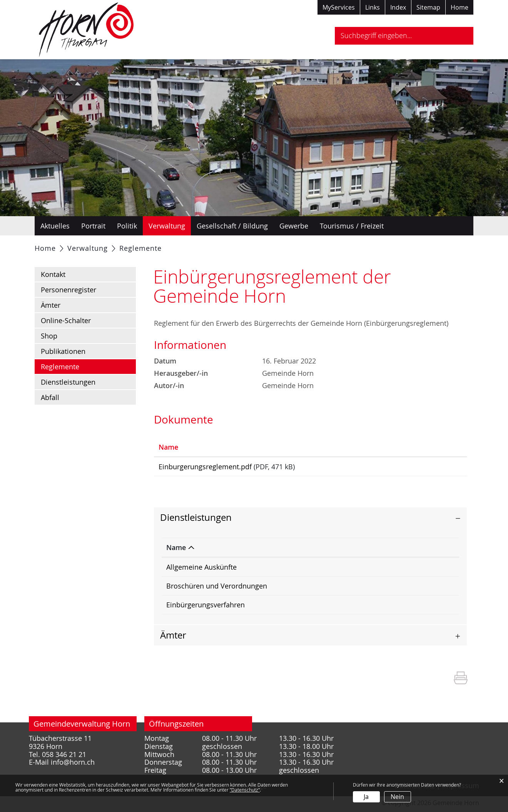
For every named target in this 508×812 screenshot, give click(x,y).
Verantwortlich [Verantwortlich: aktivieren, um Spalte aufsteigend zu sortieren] (336, 550)
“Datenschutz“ (245, 790)
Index (398, 7)
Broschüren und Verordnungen (217, 589)
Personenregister (69, 290)
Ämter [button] (173, 638)
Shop (49, 336)
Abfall (50, 397)
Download (431, 468)
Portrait (93, 226)
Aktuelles (55, 226)
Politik (127, 226)
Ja (366, 797)
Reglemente (80, 366)
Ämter (51, 305)
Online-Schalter (66, 320)
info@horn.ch (73, 765)
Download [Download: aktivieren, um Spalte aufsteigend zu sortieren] (417, 447)
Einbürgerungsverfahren (206, 607)
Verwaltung (167, 226)
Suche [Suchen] (461, 36)
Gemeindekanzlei (340, 589)
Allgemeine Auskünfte (201, 570)
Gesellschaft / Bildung (232, 226)
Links (373, 7)
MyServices (339, 7)
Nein (397, 797)
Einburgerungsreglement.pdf (205, 467)
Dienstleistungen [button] (196, 520)
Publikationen (63, 351)
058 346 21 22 (415, 570)
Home (460, 7)
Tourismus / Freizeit (352, 226)
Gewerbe (294, 226)
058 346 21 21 (415, 589)
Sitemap (428, 7)
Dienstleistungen (68, 382)
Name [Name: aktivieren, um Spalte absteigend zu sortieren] (176, 550)
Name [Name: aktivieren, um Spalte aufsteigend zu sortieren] (168, 447)
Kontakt (53, 274)
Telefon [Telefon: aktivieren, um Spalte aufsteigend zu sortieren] (405, 550)
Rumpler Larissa (338, 570)
